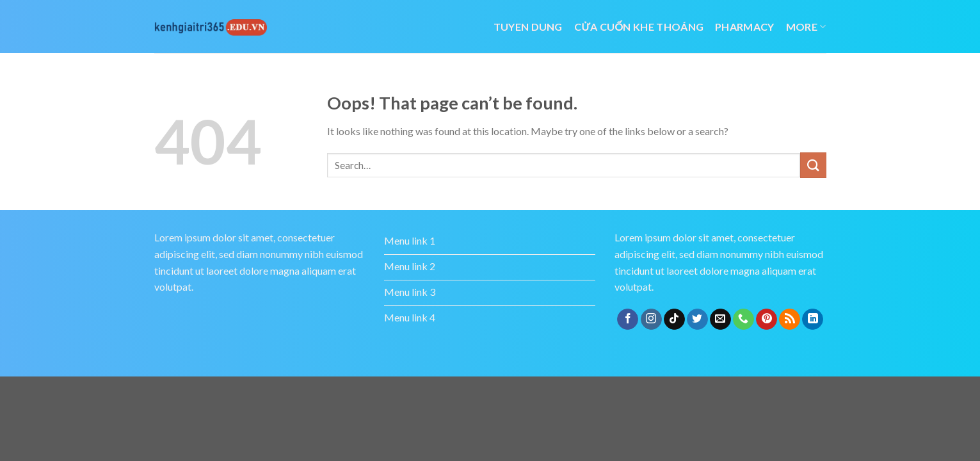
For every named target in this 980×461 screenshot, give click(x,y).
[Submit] (813, 165)
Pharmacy (745, 27)
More (806, 27)
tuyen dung (528, 27)
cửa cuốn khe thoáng (639, 27)
